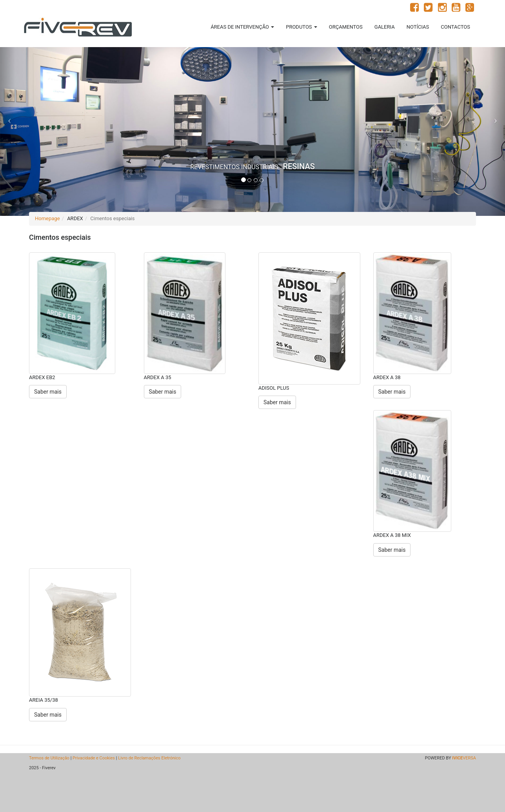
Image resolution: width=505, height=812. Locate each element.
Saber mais (48, 392)
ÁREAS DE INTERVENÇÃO (242, 27)
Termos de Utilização (49, 758)
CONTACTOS (455, 27)
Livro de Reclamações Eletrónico (149, 758)
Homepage (47, 218)
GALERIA (385, 27)
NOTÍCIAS (418, 27)
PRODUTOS (302, 27)
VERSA (464, 758)
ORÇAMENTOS (346, 27)
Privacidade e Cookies (94, 758)
